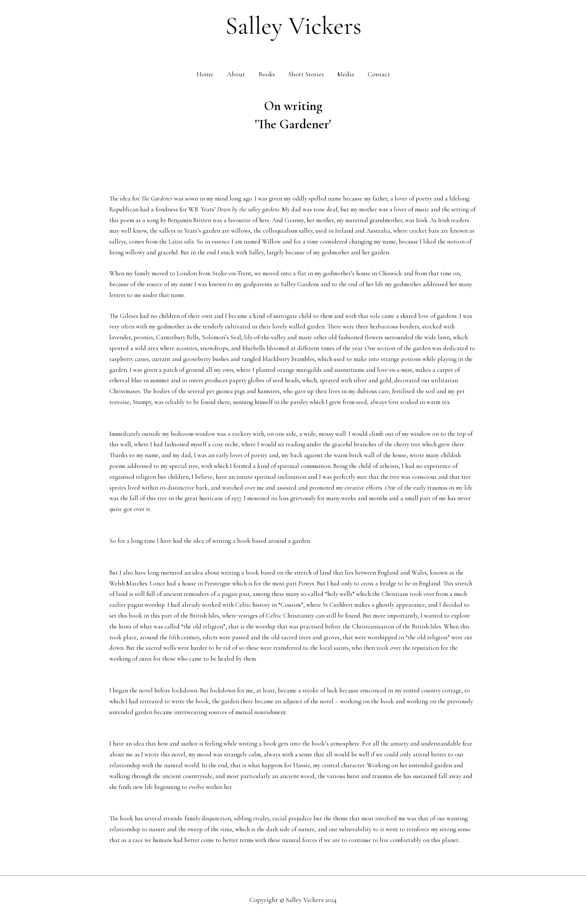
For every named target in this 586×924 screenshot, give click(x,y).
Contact (379, 74)
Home (205, 74)
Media (346, 74)
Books (267, 74)
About (236, 74)
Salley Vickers (305, 900)
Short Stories (306, 74)
